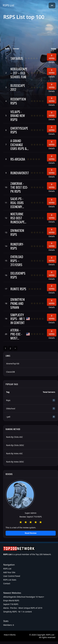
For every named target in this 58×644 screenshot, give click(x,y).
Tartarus (17, 58)
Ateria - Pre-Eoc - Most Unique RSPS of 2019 (16, 334)
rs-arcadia (18, 159)
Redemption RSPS (18, 101)
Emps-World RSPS (11, 601)
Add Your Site (9, 572)
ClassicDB (10, 372)
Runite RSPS (18, 289)
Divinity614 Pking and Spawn (18, 303)
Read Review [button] (31, 533)
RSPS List (8, 5)
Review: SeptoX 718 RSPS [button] (31, 517)
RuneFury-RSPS (17, 246)
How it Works (10, 635)
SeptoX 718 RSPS (11, 604)
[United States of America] (28, 319)
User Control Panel (12, 576)
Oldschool (11, 409)
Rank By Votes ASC (14, 453)
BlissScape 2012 (18, 87)
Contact (7, 583)
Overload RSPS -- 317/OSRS (17, 261)
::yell (8, 417)
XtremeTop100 (13, 364)
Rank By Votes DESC (15, 462)
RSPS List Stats (10, 580)
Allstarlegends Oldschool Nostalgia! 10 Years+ (24, 597)
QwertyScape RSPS (19, 130)
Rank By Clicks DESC (15, 445)
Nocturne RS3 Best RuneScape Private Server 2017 (18, 218)
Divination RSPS (17, 232)
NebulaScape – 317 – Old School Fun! (19, 73)
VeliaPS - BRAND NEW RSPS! (18, 116)
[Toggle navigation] (52, 5)
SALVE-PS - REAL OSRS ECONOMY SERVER (17, 203)
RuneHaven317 (20, 173)
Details (52, 62)
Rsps (8, 400)
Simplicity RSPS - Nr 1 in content (17, 319)
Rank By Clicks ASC (14, 437)
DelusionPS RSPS (18, 275)
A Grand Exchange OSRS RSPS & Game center (19, 145)
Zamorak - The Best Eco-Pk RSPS (19, 187)
